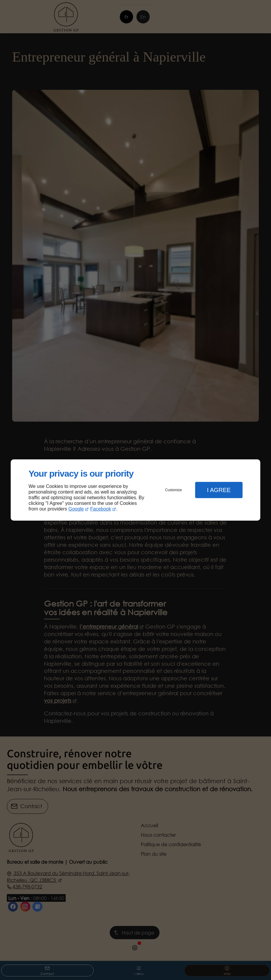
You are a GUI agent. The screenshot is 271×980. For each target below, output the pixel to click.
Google (76, 509)
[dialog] (135, 490)
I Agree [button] (219, 490)
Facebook (101, 509)
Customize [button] (174, 490)
